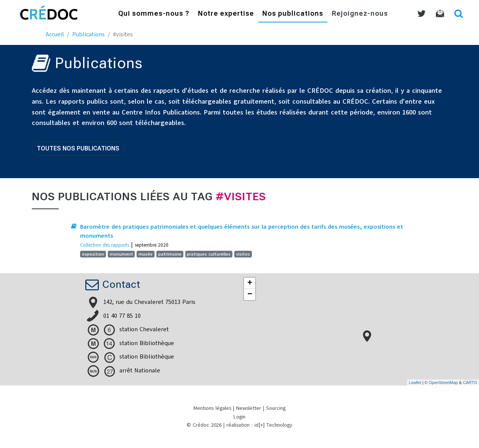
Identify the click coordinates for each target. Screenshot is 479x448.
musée (146, 254)
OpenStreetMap (443, 383)
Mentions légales (212, 408)
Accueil (55, 34)
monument (121, 254)
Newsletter (249, 408)
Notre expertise (226, 14)
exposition (93, 254)
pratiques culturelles (209, 254)
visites (243, 254)
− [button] (250, 295)
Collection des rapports (105, 245)
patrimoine (170, 254)
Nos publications (293, 14)
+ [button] (250, 283)
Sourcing (276, 408)
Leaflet (415, 383)
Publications (89, 34)
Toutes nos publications (78, 148)
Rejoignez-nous (360, 14)
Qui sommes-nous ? (154, 14)
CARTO (470, 383)
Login (239, 417)
